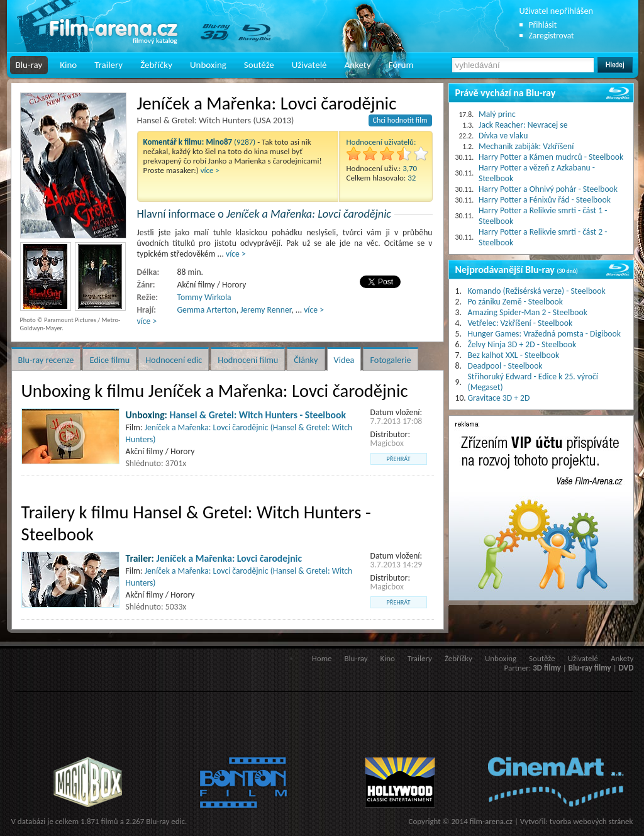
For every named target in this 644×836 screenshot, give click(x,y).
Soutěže (259, 65)
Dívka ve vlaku (503, 136)
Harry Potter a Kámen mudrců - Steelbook (551, 157)
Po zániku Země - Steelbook (515, 302)
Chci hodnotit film (400, 120)
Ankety (358, 65)
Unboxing (208, 65)
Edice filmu (109, 360)
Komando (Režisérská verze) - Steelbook (537, 291)
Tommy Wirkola (204, 297)
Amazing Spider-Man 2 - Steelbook (528, 312)
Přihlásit (543, 25)
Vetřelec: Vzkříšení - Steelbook (520, 323)
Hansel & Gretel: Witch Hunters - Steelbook (258, 415)
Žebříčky (156, 65)
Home (322, 658)
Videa (344, 360)
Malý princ (497, 114)
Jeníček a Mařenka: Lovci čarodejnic (229, 558)
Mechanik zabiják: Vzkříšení (526, 146)
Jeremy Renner (266, 310)
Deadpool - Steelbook (505, 366)
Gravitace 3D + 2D (499, 398)
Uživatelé (309, 65)
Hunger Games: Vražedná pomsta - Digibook (544, 334)
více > (210, 170)
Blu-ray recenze (46, 360)
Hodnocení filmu (248, 360)
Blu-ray (29, 65)
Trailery (108, 65)
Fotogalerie (390, 360)
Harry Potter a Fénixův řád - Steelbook (545, 200)
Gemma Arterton (207, 310)
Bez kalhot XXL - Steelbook (514, 355)
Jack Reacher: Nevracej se (523, 125)
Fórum (401, 65)
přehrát (399, 459)
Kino (68, 65)
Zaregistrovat (552, 36)
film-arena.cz (491, 821)
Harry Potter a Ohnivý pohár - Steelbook (548, 189)
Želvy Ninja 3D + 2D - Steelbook (522, 344)
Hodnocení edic (174, 360)
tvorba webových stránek (591, 821)
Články (306, 360)
